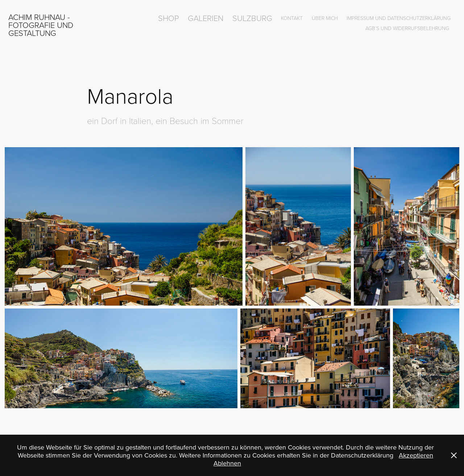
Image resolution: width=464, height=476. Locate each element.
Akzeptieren (416, 455)
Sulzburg (252, 18)
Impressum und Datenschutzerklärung (399, 18)
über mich (325, 18)
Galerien (206, 18)
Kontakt (292, 18)
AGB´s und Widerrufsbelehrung (407, 28)
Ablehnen (227, 463)
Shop (169, 18)
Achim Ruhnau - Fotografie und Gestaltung (42, 25)
